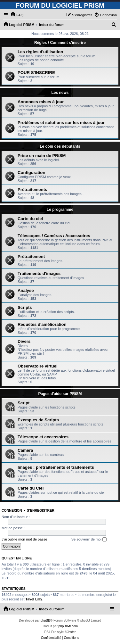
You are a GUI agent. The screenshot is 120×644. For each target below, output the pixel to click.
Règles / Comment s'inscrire (60, 43)
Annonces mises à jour (41, 102)
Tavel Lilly (34, 599)
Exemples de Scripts (38, 420)
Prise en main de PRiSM (42, 156)
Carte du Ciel (31, 488)
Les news (60, 93)
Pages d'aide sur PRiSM (60, 394)
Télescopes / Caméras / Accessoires (54, 236)
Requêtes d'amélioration (42, 324)
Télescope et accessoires (43, 437)
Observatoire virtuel (38, 366)
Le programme (60, 210)
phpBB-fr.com (68, 626)
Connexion (12, 510)
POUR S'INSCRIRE (36, 73)
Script (24, 403)
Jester (71, 632)
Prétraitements (32, 190)
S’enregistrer (41, 510)
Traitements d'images (39, 273)
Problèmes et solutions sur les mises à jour (61, 123)
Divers (24, 341)
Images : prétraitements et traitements (56, 467)
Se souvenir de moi (89, 540)
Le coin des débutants (60, 146)
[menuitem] (17, 15)
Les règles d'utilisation (40, 52)
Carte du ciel (30, 219)
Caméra (25, 450)
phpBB (45, 620)
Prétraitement (31, 256)
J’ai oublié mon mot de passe (24, 539)
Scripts (25, 307)
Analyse (26, 290)
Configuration (31, 173)
